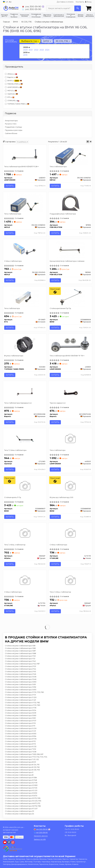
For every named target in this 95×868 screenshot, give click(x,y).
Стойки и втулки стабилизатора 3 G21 (20, 700)
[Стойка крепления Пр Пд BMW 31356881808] (70, 297)
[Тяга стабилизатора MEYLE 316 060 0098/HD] (25, 202)
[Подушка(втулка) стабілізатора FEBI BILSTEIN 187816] (70, 202)
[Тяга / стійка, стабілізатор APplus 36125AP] (25, 534)
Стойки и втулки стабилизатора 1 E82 (20, 648)
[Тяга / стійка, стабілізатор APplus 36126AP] (70, 581)
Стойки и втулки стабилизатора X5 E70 (21, 796)
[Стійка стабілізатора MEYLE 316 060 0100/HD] (25, 250)
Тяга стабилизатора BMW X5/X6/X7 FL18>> (22, 166)
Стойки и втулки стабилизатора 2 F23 (20, 667)
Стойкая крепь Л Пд (13, 498)
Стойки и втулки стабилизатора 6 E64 (21, 736)
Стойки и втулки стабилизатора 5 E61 (20, 718)
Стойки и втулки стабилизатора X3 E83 (21, 785)
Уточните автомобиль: (11, 41)
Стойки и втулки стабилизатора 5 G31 (20, 731)
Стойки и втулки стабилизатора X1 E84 (21, 778)
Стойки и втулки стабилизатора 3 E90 (21, 682)
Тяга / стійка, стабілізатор (15, 545)
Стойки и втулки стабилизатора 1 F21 (20, 659)
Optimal (11, 94)
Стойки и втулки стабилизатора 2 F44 (20, 669)
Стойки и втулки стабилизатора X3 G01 (21, 791)
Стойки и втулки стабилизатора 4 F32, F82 (22, 703)
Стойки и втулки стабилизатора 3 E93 (21, 690)
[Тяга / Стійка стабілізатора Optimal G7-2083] (25, 439)
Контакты (80, 2)
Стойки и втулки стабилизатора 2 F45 (20, 672)
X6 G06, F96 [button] (63, 41)
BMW (13, 81)
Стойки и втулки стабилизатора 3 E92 (21, 687)
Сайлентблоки (11, 133)
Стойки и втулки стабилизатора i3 (19, 773)
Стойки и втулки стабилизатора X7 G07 (21, 809)
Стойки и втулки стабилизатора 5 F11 (20, 726)
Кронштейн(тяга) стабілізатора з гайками (67, 261)
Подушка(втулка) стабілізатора (63, 214)
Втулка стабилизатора (14, 356)
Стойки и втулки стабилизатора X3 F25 (21, 788)
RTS (10, 97)
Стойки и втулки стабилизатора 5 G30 (21, 729)
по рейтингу (22, 142)
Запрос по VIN (40, 839)
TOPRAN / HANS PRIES (17, 104)
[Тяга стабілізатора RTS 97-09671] (25, 297)
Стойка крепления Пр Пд (60, 308)
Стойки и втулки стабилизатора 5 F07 (21, 721)
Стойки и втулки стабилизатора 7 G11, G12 (22, 760)
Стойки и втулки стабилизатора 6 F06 (21, 739)
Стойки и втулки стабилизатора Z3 (19, 811)
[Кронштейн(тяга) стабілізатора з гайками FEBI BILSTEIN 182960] (70, 250)
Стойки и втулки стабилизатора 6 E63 (21, 734)
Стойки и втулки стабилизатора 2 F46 (20, 674)
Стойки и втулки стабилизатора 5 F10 (20, 723)
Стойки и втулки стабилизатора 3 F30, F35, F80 (24, 692)
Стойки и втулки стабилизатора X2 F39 (21, 783)
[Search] (78, 8)
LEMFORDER (15, 87)
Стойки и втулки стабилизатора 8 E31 (20, 762)
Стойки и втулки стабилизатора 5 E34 (21, 711)
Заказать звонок (41, 836)
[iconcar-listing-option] (91, 142)
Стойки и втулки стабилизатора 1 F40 (20, 661)
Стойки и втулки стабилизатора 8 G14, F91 (22, 765)
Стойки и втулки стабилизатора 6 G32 (21, 747)
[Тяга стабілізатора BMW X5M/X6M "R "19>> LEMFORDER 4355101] (70, 344)
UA (6, 2)
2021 (31, 50)
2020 (25, 50)
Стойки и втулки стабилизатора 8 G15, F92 (22, 767)
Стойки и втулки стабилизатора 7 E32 (20, 749)
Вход (88, 2)
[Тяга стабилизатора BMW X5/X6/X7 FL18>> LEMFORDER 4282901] (25, 155)
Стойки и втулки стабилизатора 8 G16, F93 (22, 770)
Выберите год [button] (30, 41)
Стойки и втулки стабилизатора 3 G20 (21, 698)
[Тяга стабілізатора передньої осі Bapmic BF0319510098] (25, 392)
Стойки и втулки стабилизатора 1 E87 (20, 651)
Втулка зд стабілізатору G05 (61, 498)
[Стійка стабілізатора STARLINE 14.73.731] (70, 534)
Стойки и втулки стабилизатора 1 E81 (20, 646)
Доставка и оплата (65, 2)
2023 (42, 50)
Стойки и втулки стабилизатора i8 (19, 775)
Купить (10, 186)
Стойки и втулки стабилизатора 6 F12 (20, 742)
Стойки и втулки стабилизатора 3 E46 (21, 679)
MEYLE (11, 91)
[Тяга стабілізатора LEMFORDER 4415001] (70, 439)
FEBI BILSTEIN (15, 84)
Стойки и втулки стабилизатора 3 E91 (20, 685)
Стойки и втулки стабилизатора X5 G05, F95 (23, 801)
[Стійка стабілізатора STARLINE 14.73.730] (25, 581)
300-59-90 (32, 6)
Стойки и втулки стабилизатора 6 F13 (20, 744)
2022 (36, 50)
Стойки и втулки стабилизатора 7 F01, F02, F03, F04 (26, 757)
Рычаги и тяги (11, 124)
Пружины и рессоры (14, 130)
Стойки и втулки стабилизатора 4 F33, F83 (23, 705)
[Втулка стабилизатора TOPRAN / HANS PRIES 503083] (25, 344)
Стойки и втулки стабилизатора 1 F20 (20, 656)
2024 (47, 50)
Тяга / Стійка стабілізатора (15, 450)
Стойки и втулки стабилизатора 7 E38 (21, 752)
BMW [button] (47, 41)
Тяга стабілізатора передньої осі (18, 403)
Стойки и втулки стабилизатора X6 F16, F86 (23, 806)
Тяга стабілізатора (12, 308)
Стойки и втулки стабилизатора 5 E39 (21, 713)
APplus (11, 74)
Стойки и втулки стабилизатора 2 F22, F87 (22, 664)
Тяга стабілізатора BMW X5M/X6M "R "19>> (67, 356)
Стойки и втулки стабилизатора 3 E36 (21, 677)
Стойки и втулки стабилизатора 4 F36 (21, 708)
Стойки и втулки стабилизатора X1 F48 (21, 780)
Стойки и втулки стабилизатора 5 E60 (21, 716)
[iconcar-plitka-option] (88, 142)
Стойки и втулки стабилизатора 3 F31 (20, 695)
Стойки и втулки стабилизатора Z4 (19, 814)
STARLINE (12, 100)
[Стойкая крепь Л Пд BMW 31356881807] (25, 486)
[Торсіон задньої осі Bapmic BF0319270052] (70, 392)
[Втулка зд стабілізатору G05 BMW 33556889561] (70, 486)
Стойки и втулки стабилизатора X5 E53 (21, 793)
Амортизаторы (11, 121)
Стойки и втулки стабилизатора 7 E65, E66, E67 (24, 754)
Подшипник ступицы (13, 127)
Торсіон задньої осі (58, 403)
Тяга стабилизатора (58, 166)
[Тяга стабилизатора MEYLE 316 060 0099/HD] (70, 155)
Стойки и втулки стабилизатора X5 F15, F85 (23, 798)
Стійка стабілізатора (13, 261)
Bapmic (13, 77)
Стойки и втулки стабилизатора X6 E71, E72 (23, 804)
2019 (25, 55)
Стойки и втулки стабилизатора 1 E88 (20, 654)
